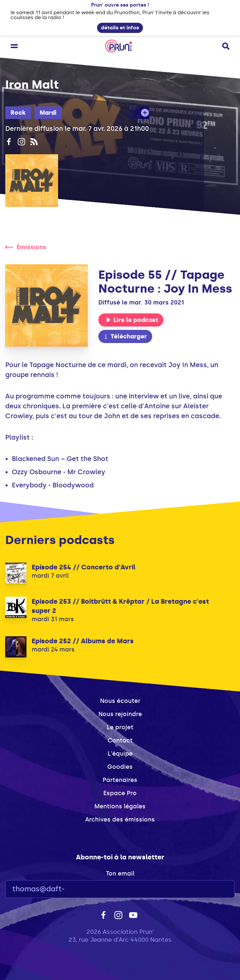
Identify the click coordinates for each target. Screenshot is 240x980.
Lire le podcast (132, 320)
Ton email (120, 874)
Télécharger (125, 336)
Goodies (120, 767)
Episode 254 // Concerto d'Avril (84, 567)
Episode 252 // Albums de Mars (83, 641)
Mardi (48, 113)
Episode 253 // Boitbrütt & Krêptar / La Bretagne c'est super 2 (120, 606)
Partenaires (120, 780)
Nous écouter (120, 701)
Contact (120, 740)
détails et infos (120, 28)
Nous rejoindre (120, 714)
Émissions (26, 247)
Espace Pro (120, 793)
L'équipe (120, 754)
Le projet (120, 727)
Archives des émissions (120, 820)
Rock (18, 113)
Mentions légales (120, 806)
